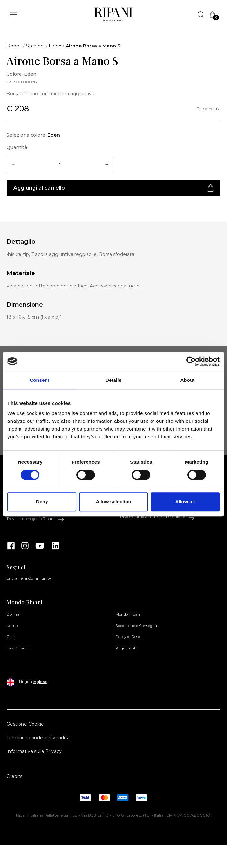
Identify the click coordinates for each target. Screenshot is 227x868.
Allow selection (113, 502)
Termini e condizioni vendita (38, 738)
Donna (14, 46)
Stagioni (35, 46)
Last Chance (18, 648)
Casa (11, 637)
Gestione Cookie (25, 724)
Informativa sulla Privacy (34, 751)
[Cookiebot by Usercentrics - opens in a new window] (191, 361)
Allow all (185, 502)
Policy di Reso (128, 637)
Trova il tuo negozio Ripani (35, 519)
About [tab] (187, 380)
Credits (14, 776)
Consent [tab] (40, 380)
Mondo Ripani (128, 614)
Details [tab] (113, 380)
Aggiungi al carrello (113, 188)
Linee (55, 46)
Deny (42, 502)
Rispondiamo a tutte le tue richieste (157, 517)
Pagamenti (126, 648)
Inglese (40, 682)
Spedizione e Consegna (136, 626)
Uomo (12, 626)
